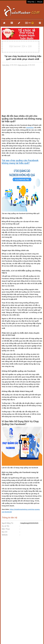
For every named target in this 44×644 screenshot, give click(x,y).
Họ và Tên (5, 526)
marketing (30, 128)
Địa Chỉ (5, 532)
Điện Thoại (6, 529)
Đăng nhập (31, 2)
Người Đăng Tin (7, 523)
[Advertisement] (22, 89)
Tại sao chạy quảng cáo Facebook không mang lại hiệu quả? (20, 162)
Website (5, 535)
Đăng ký (40, 2)
